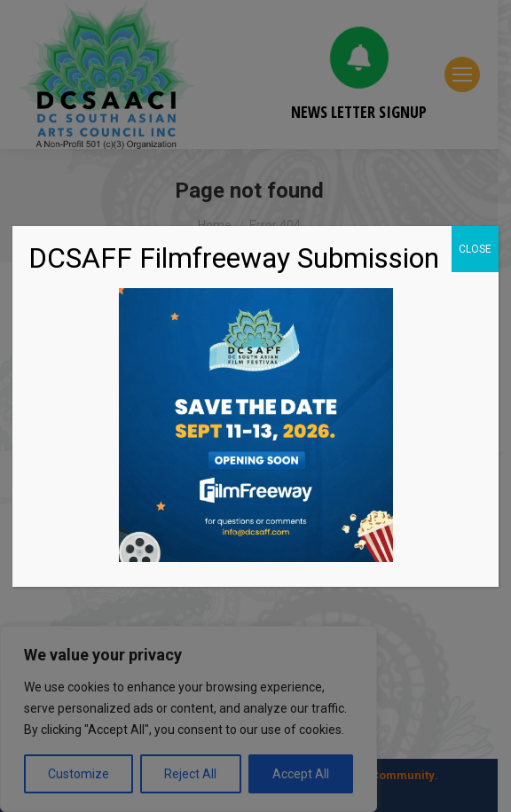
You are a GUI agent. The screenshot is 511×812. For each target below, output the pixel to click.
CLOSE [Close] (475, 249)
